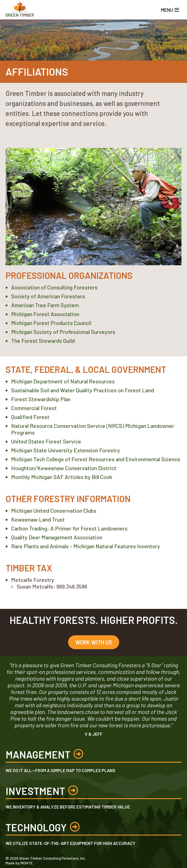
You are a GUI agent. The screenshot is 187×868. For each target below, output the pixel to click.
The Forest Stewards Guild (43, 341)
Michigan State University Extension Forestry (66, 450)
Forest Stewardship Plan (41, 399)
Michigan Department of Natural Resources (63, 381)
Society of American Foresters (48, 296)
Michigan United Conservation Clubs (54, 510)
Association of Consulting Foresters (54, 287)
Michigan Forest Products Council (51, 323)
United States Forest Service (46, 441)
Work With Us (94, 642)
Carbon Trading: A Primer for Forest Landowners (69, 528)
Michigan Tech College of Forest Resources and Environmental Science (96, 459)
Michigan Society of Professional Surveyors (63, 332)
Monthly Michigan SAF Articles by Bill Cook (62, 477)
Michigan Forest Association (45, 314)
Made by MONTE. (20, 863)
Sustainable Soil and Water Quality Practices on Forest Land (83, 390)
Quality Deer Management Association (57, 537)
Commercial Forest (34, 408)
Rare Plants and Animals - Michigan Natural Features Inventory (86, 546)
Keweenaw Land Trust (38, 519)
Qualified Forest (30, 417)
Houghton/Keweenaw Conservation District (64, 468)
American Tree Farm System (45, 305)
